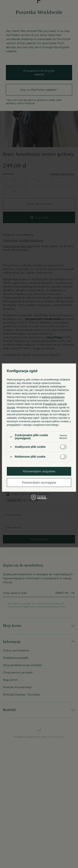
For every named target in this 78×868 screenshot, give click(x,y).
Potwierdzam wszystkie (39, 471)
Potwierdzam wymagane (39, 483)
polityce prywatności (53, 397)
